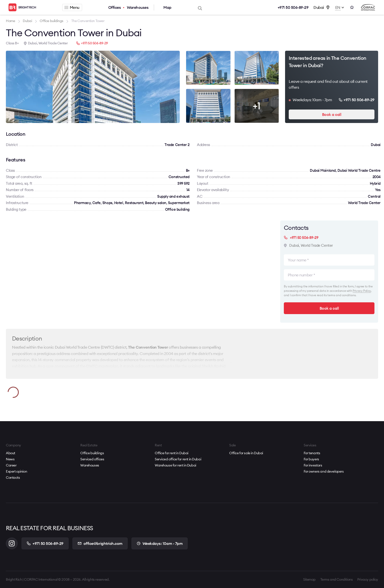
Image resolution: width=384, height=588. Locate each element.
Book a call (332, 114)
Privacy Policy (362, 291)
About (11, 453)
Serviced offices (92, 459)
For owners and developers (324, 471)
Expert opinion (16, 471)
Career (11, 465)
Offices (115, 7)
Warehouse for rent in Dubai (175, 465)
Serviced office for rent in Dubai (178, 459)
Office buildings (92, 453)
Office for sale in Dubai (246, 453)
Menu (72, 7)
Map (167, 7)
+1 (257, 106)
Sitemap (309, 579)
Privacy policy (368, 579)
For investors (313, 465)
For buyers (311, 459)
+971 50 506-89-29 (293, 7)
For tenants (312, 453)
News (10, 459)
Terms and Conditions (337, 579)
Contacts (13, 478)
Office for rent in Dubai (172, 453)
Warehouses (138, 7)
